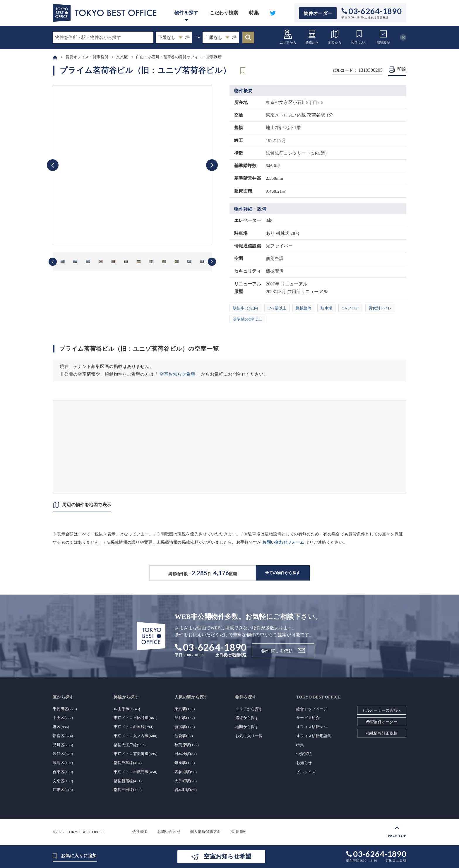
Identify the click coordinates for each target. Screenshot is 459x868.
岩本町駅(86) (186, 790)
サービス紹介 (308, 718)
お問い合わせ (169, 832)
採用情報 (238, 832)
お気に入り (359, 37)
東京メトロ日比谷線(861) (135, 718)
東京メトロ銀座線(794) (133, 727)
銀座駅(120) (185, 763)
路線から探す (247, 718)
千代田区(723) (65, 709)
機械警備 (303, 308)
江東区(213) (63, 790)
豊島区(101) (63, 763)
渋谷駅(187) (185, 718)
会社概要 (140, 832)
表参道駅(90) (186, 772)
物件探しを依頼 (277, 651)
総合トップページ (312, 709)
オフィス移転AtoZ (312, 727)
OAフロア (350, 308)
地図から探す (247, 727)
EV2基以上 (277, 308)
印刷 (402, 69)
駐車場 (326, 308)
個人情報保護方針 (205, 832)
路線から (312, 37)
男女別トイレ (380, 308)
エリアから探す (249, 709)
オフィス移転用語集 (314, 736)
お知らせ (304, 763)
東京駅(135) (185, 709)
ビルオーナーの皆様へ (382, 710)
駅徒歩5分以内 (245, 308)
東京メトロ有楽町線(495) (135, 754)
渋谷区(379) (63, 754)
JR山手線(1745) (127, 709)
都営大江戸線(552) (130, 745)
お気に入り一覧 (249, 736)
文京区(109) (63, 781)
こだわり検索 (224, 13)
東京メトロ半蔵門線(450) (135, 772)
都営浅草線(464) (128, 763)
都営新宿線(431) (128, 781)
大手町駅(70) (186, 781)
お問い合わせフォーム (283, 542)
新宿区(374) (63, 736)
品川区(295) (63, 745)
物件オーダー (318, 13)
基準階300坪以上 (247, 319)
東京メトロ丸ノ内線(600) (135, 736)
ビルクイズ (306, 772)
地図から (335, 37)
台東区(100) (63, 772)
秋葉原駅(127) (187, 745)
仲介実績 (304, 754)
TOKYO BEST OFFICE (86, 832)
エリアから (288, 37)
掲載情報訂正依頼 (382, 733)
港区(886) (61, 727)
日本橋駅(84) (186, 754)
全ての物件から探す (283, 573)
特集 (254, 13)
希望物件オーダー (382, 722)
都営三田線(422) (128, 790)
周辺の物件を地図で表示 (87, 505)
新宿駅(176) (185, 727)
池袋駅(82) (184, 736)
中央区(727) (63, 718)
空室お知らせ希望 (177, 374)
